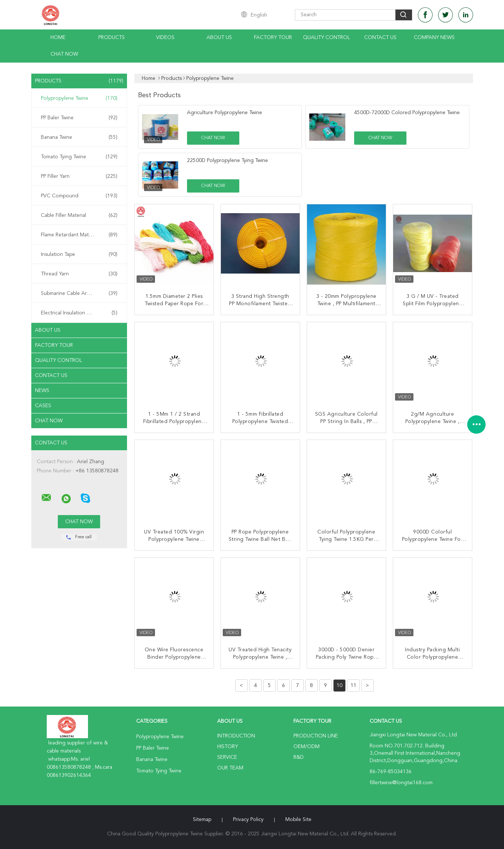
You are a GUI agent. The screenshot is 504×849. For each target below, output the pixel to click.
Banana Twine (79, 137)
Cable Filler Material (79, 215)
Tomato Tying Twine (79, 157)
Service (227, 757)
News (42, 391)
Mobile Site (298, 820)
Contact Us (380, 38)
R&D (299, 757)
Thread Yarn (79, 274)
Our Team (230, 768)
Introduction (236, 736)
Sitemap (202, 820)
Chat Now (64, 54)
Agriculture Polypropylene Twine (225, 113)
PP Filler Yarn (79, 176)
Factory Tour (273, 38)
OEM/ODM (306, 747)
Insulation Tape (79, 254)
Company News (434, 38)
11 (353, 686)
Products (112, 38)
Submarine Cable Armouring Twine (81, 293)
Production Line (316, 736)
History (228, 747)
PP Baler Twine (79, 118)
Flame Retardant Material (79, 235)
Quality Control (327, 38)
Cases (43, 406)
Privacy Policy (248, 820)
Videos (165, 38)
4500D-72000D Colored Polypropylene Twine (407, 113)
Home (58, 38)
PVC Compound (79, 196)
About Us (219, 38)
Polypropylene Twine (79, 98)
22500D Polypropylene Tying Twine (228, 161)
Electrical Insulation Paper (79, 313)
